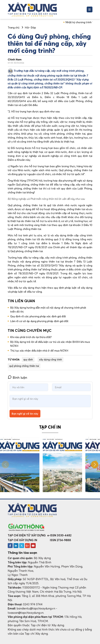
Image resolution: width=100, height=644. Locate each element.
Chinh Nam (15, 59)
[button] (95, 465)
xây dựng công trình (50, 359)
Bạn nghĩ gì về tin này (25, 414)
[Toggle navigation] (90, 9)
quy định (28, 359)
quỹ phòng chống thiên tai (24, 366)
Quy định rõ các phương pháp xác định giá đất (38, 316)
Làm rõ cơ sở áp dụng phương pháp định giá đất (39, 321)
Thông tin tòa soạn (22, 553)
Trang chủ (14, 27)
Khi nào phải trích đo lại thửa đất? (31, 337)
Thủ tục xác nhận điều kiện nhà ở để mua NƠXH (39, 351)
